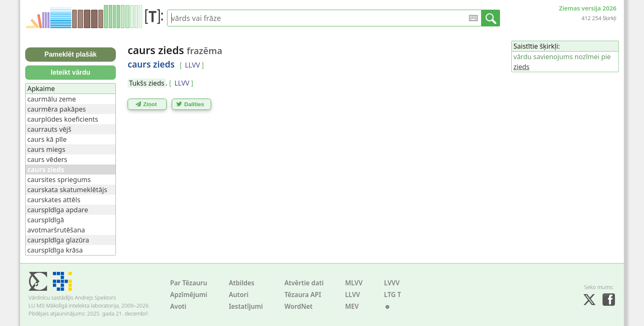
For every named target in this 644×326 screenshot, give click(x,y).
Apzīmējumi (189, 295)
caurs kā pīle (47, 139)
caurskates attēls (54, 200)
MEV (352, 306)
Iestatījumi (246, 306)
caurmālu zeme (52, 99)
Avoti (178, 306)
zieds (521, 67)
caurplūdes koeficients (63, 119)
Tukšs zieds (147, 83)
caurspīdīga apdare (58, 210)
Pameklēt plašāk (71, 54)
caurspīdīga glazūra (58, 240)
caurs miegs (46, 149)
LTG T (393, 295)
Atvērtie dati (304, 283)
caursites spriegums (59, 180)
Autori (239, 295)
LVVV (392, 283)
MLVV (354, 283)
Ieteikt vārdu (71, 72)
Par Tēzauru (188, 283)
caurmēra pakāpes (56, 109)
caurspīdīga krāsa (55, 250)
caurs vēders (47, 159)
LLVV (353, 295)
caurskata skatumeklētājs (67, 190)
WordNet (298, 306)
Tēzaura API (303, 295)
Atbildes (242, 283)
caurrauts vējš (49, 129)
